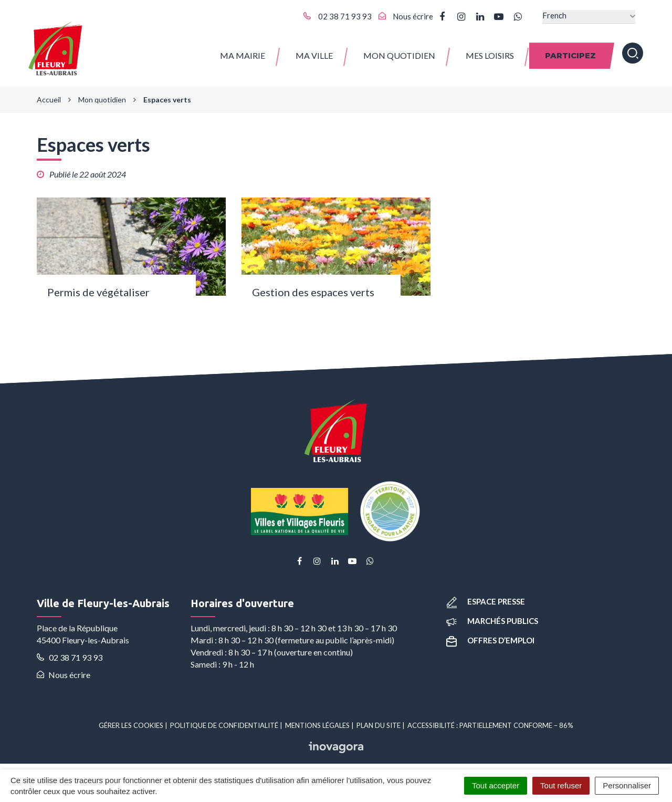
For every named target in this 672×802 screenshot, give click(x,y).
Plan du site (379, 720)
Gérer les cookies (131, 720)
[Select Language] (589, 17)
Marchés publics (492, 616)
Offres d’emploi (490, 635)
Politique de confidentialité (224, 720)
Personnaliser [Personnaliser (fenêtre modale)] (627, 785)
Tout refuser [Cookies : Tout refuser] (561, 785)
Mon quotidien (399, 52)
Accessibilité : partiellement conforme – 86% (490, 720)
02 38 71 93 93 (70, 652)
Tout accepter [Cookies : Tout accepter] (496, 785)
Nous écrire (64, 669)
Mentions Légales (317, 720)
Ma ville (314, 52)
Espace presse (486, 596)
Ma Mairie (243, 52)
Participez (570, 52)
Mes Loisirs (490, 52)
